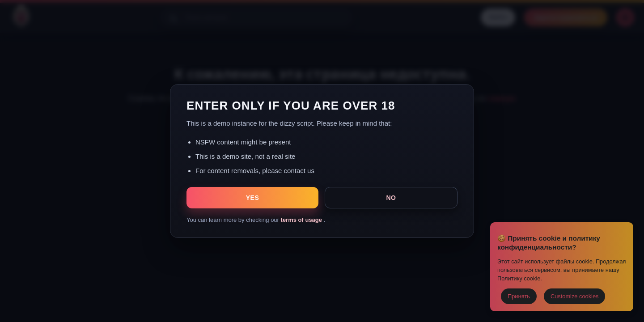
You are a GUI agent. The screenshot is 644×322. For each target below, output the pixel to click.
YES (253, 198)
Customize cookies (574, 296)
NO (391, 198)
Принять (519, 296)
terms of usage (302, 220)
